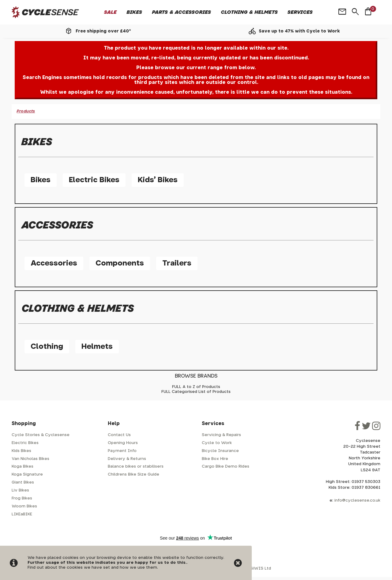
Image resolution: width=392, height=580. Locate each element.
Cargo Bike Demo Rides (226, 467)
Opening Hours (123, 443)
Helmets (97, 347)
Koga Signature (27, 475)
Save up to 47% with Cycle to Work (299, 31)
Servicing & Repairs (221, 435)
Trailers (177, 263)
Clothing (47, 347)
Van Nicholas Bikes (30, 459)
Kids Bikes (21, 451)
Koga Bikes (23, 467)
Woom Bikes (24, 506)
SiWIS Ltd (261, 569)
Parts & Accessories (181, 12)
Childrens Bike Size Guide (134, 475)
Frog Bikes (22, 498)
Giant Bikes (23, 482)
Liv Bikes (20, 490)
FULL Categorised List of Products (196, 392)
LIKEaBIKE (22, 514)
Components (120, 263)
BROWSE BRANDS (196, 376)
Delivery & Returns (127, 459)
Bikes (134, 12)
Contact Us (119, 435)
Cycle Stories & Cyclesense (41, 435)
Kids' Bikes (158, 180)
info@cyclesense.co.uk (357, 501)
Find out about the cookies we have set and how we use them (92, 568)
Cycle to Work (217, 443)
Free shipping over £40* (103, 31)
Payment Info (122, 451)
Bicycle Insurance (220, 451)
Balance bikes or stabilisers (136, 467)
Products (26, 111)
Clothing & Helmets (249, 12)
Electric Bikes (94, 180)
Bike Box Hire (215, 459)
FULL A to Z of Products (196, 387)
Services (300, 12)
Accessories (54, 263)
